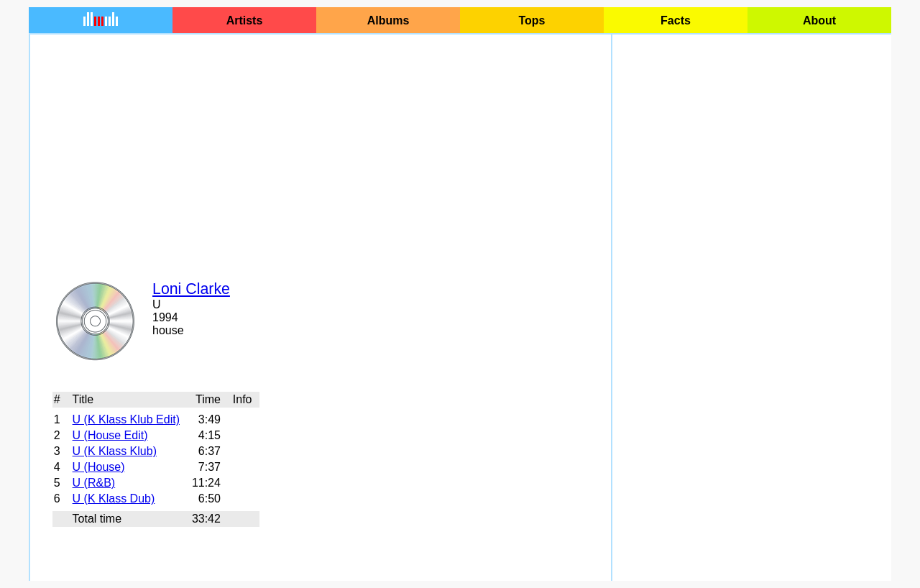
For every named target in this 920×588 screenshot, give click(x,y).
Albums (388, 20)
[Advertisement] (321, 148)
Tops (532, 20)
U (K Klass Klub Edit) (126, 419)
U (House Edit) (110, 435)
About (819, 20)
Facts (676, 20)
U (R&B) (94, 483)
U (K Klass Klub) (115, 451)
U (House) (99, 467)
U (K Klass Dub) (114, 499)
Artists (245, 20)
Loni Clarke (191, 289)
